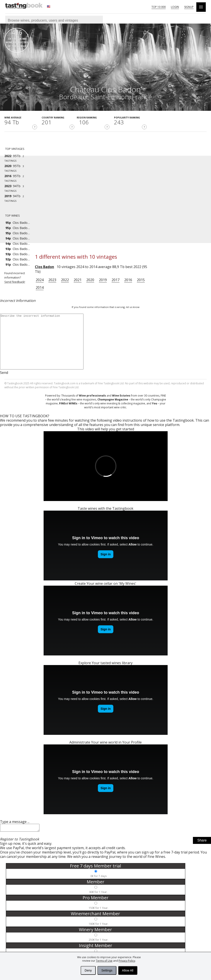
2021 (78, 280)
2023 (52, 280)
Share (202, 842)
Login (175, 7)
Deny (88, 970)
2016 (128, 280)
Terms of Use (104, 961)
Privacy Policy (127, 961)
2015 (141, 280)
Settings (107, 970)
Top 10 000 (159, 7)
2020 (90, 280)
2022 (65, 280)
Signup (189, 7)
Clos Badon (44, 267)
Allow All (128, 970)
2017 (116, 280)
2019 (103, 280)
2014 (40, 287)
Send (4, 373)
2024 (40, 280)
